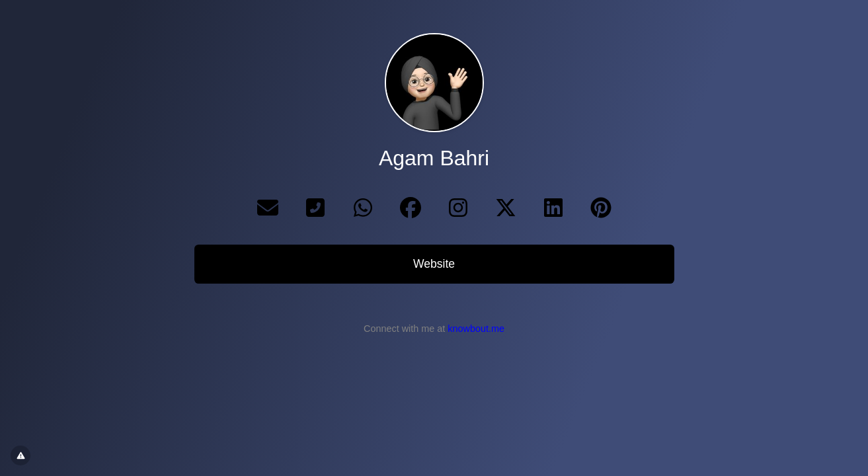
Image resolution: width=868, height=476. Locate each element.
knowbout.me (476, 329)
